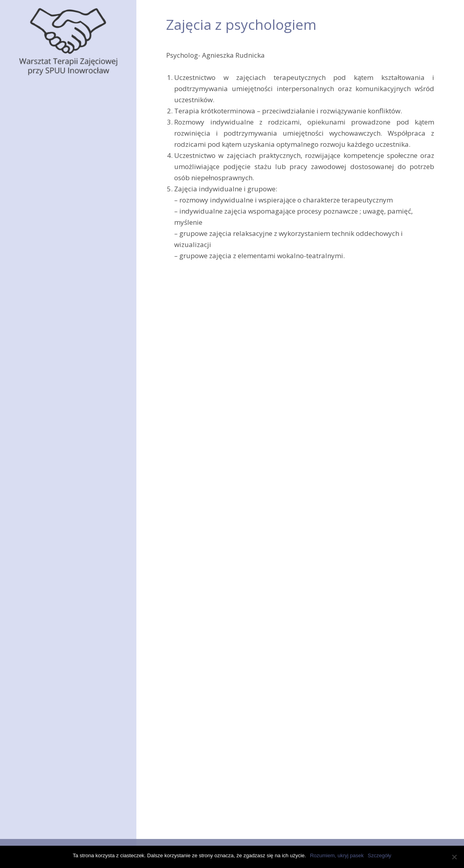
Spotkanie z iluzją (48, 627)
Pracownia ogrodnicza (65, 149)
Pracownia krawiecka (63, 131)
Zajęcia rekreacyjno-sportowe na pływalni (63, 298)
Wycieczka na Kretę (50, 686)
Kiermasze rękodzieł (54, 469)
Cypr (28, 642)
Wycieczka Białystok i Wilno (62, 656)
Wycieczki (38, 521)
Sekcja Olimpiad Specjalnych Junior (68, 544)
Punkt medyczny (56, 400)
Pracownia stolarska (62, 221)
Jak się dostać (44, 452)
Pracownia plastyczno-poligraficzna (65, 171)
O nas (32, 97)
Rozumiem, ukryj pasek (337, 855)
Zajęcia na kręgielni (61, 320)
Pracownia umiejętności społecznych (68, 243)
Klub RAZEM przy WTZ (58, 486)
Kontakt (35, 566)
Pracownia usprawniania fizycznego (69, 343)
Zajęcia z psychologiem (68, 365)
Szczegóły (380, 855)
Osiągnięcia (41, 504)
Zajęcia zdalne (46, 417)
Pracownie (40, 114)
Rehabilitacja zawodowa (68, 382)
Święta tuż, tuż (43, 671)
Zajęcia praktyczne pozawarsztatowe (59, 271)
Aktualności (41, 435)
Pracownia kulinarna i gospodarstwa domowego (71, 199)
